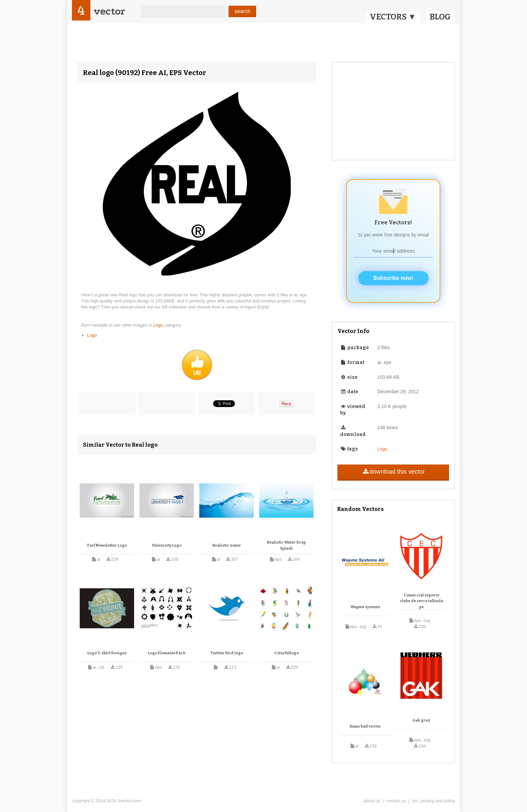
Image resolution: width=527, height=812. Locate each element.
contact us (396, 801)
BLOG (440, 17)
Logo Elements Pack (167, 653)
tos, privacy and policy (434, 801)
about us (372, 801)
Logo (159, 325)
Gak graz (421, 720)
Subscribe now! (393, 278)
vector (109, 11)
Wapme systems (365, 607)
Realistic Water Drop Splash (286, 545)
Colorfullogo (287, 653)
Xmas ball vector (365, 726)
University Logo (167, 545)
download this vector (393, 472)
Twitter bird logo (227, 653)
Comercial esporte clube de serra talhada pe (421, 601)
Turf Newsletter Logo (107, 545)
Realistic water (227, 545)
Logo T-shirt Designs (107, 653)
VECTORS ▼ (393, 17)
